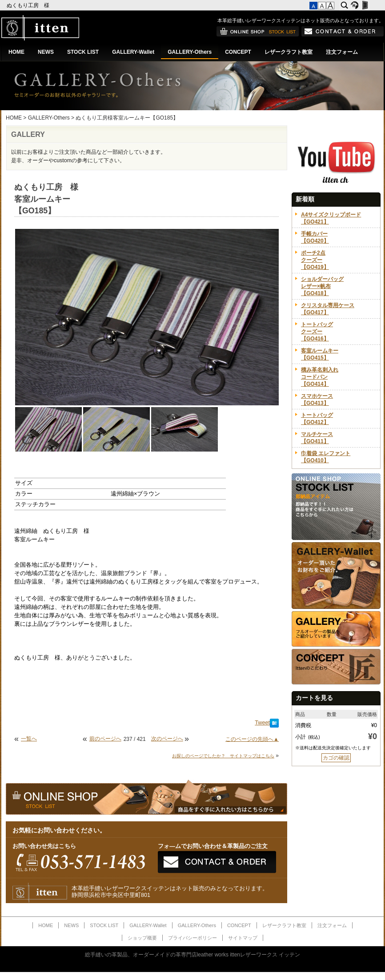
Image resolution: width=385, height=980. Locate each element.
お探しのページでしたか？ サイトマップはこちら (223, 756)
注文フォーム (342, 52)
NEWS (46, 52)
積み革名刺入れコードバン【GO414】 (320, 377)
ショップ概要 (142, 938)
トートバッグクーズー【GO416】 (317, 332)
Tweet (262, 723)
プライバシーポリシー (192, 938)
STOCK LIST (83, 52)
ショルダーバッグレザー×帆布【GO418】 (322, 286)
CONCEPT (238, 52)
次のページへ (167, 739)
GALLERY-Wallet (133, 52)
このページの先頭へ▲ (252, 739)
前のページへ (105, 739)
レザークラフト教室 (289, 52)
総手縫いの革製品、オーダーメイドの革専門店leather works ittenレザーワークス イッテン (193, 955)
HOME (16, 52)
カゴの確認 (336, 758)
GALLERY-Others (190, 52)
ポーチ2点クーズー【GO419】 (315, 260)
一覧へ (29, 739)
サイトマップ (243, 938)
